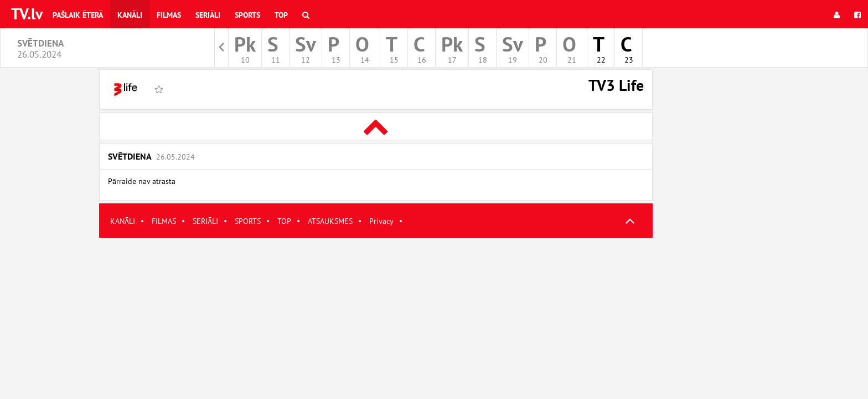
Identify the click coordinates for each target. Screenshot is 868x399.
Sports (247, 15)
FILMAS (164, 221)
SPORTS (248, 221)
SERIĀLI (205, 221)
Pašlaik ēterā (78, 15)
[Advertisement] (376, 315)
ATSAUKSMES (330, 221)
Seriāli (208, 15)
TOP (284, 221)
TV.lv (27, 14)
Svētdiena (151, 156)
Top (281, 15)
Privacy (381, 221)
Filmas (169, 15)
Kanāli (130, 15)
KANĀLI (123, 221)
